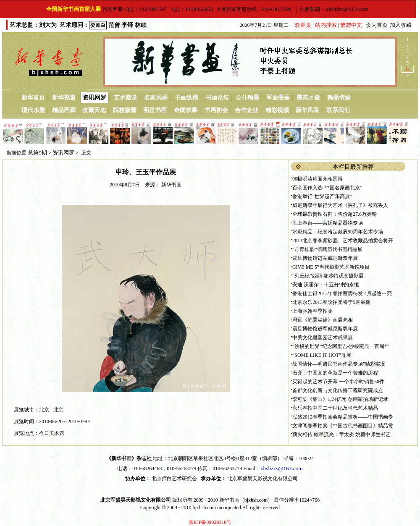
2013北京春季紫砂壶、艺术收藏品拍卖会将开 (343, 241)
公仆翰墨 (247, 98)
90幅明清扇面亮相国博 (318, 179)
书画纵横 (186, 98)
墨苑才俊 (308, 98)
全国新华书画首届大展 (73, 9)
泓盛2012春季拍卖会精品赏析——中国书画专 (343, 417)
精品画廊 (64, 110)
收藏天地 (94, 110)
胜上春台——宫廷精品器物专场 (328, 223)
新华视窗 (64, 98)
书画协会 (216, 110)
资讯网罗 (94, 98)
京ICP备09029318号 (210, 522)
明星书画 (155, 110)
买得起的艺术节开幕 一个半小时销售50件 (338, 382)
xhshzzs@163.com (282, 468)
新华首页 (33, 98)
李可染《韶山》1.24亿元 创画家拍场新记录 (340, 399)
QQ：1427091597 (145, 9)
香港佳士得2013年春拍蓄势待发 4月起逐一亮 (342, 293)
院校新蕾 (125, 110)
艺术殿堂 (126, 98)
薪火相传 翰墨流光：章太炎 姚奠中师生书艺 (341, 434)
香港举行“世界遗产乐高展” (322, 196)
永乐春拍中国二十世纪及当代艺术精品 (335, 408)
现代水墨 (33, 110)
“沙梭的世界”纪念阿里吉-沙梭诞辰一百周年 (341, 346)
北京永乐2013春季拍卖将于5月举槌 (331, 302)
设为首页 (377, 25)
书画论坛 (217, 98)
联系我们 (338, 110)
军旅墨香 (278, 98)
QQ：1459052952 (192, 9)
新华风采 (307, 110)
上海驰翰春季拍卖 (312, 311)
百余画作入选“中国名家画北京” (327, 188)
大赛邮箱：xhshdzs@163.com (334, 9)
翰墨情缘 (339, 98)
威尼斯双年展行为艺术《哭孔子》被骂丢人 (340, 205)
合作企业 (247, 110)
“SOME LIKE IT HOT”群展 (322, 355)
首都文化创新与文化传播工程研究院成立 (338, 390)
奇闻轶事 (186, 110)
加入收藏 (401, 25)
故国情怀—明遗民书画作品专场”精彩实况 (339, 364)
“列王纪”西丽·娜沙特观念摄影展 (328, 276)
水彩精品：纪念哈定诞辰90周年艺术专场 (338, 232)
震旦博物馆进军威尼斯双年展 (325, 258)
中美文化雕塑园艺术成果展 (323, 338)
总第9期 (37, 153)
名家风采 (156, 98)
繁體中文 (351, 25)
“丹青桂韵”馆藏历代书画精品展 (327, 249)
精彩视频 (277, 110)
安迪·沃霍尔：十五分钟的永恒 (326, 285)
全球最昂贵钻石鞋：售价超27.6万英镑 (335, 214)
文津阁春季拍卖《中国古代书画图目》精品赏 (343, 426)
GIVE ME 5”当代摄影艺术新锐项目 (331, 267)
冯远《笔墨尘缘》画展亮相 (323, 320)
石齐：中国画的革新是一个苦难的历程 (335, 373)
